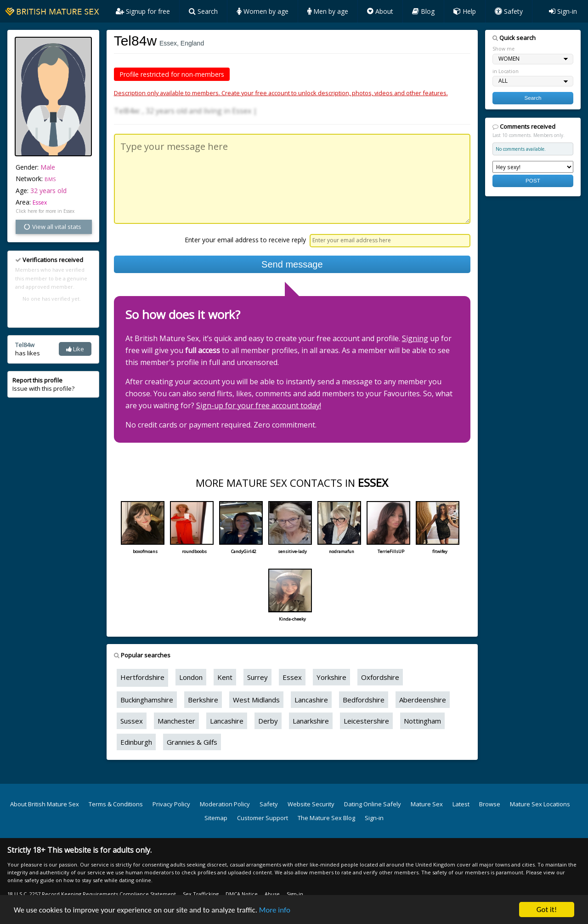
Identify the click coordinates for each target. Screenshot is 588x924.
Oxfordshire (380, 677)
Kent (225, 677)
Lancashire (311, 700)
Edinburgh (136, 742)
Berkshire (203, 700)
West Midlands (256, 700)
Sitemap (216, 818)
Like (75, 349)
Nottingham (422, 721)
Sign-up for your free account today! (259, 405)
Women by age (263, 11)
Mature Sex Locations (540, 804)
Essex (40, 202)
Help (465, 11)
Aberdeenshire (423, 700)
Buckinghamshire (147, 700)
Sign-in (563, 11)
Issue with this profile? (43, 384)
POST (533, 180)
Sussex (132, 721)
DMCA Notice (242, 894)
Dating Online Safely (373, 804)
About (380, 11)
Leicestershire (366, 721)
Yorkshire (331, 677)
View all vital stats (52, 227)
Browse (490, 804)
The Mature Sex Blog (326, 818)
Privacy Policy (171, 804)
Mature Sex (427, 804)
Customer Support (263, 818)
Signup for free (143, 11)
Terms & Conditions (116, 804)
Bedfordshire (364, 700)
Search (203, 11)
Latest (461, 804)
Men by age (328, 11)
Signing (415, 338)
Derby (268, 721)
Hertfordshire (142, 677)
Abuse (272, 894)
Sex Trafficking (201, 894)
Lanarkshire (311, 721)
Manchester (176, 721)
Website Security (311, 804)
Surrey (257, 677)
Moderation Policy (225, 804)
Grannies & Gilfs (192, 742)
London (191, 677)
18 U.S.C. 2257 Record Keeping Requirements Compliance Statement (92, 894)
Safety (509, 11)
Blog (423, 11)
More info (275, 913)
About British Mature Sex (45, 804)
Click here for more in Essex (45, 211)
